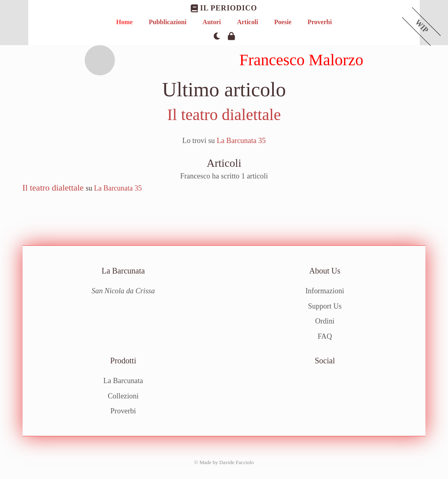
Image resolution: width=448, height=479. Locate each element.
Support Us (325, 306)
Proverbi (320, 22)
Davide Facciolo (237, 462)
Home (124, 22)
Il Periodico (224, 8)
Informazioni (325, 291)
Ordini (325, 321)
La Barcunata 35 (241, 141)
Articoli (248, 22)
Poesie (283, 22)
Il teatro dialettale (224, 115)
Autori (211, 22)
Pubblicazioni (168, 22)
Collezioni (123, 396)
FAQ (325, 336)
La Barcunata (123, 381)
